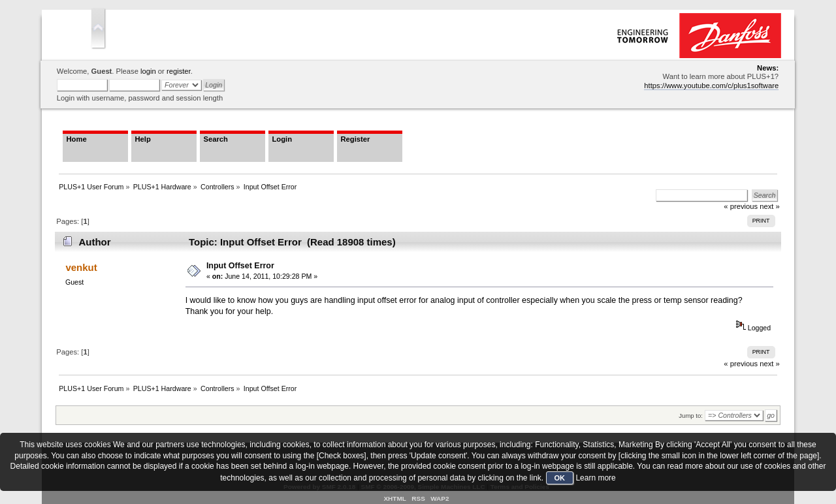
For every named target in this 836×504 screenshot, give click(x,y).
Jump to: (691, 416)
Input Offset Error (240, 266)
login (148, 71)
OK (560, 478)
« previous (741, 364)
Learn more (595, 478)
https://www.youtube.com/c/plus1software (711, 86)
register (179, 71)
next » (770, 364)
